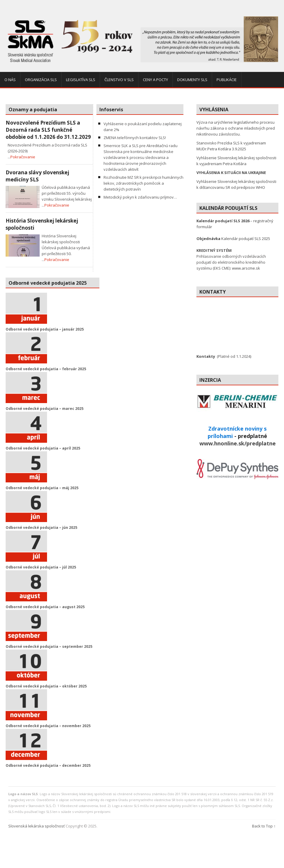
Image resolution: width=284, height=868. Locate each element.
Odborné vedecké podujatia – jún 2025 (41, 528)
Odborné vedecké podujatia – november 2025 (48, 726)
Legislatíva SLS (81, 80)
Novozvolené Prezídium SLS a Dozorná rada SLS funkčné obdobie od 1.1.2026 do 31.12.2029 (48, 130)
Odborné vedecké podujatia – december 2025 (48, 765)
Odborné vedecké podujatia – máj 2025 (42, 488)
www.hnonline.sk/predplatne (238, 443)
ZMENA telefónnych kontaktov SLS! (135, 138)
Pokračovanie (23, 157)
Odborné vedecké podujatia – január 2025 (45, 329)
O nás (10, 80)
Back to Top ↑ (264, 826)
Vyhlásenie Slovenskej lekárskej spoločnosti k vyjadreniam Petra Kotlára (236, 161)
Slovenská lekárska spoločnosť (37, 826)
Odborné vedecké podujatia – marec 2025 (45, 409)
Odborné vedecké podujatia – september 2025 (49, 646)
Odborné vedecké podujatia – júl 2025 (41, 567)
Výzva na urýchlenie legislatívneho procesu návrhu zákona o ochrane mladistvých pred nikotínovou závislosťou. (236, 128)
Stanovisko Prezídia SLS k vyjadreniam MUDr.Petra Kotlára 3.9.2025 (231, 146)
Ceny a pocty (155, 80)
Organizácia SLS (41, 80)
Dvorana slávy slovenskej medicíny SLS (37, 176)
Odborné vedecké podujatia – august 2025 (45, 607)
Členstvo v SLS (119, 80)
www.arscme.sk (246, 268)
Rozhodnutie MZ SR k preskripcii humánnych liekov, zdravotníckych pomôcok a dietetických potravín (143, 183)
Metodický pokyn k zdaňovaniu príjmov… (140, 197)
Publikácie (227, 80)
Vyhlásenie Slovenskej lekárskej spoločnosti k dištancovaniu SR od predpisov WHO (236, 184)
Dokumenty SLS (192, 80)
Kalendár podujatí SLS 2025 (233, 239)
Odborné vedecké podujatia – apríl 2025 (43, 448)
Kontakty (206, 356)
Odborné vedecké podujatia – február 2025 (46, 369)
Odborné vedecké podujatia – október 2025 (46, 686)
